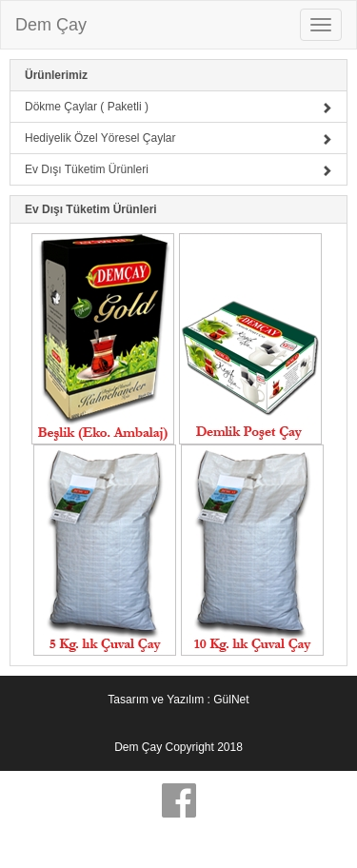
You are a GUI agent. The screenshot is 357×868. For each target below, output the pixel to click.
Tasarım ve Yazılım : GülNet (178, 700)
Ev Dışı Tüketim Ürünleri (178, 169)
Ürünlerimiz (56, 75)
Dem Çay (51, 25)
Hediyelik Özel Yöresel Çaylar (178, 138)
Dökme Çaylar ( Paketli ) (178, 107)
